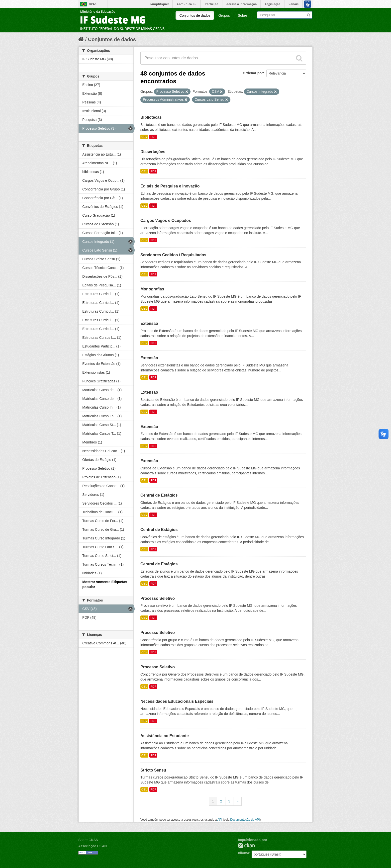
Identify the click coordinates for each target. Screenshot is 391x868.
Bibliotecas (151, 117)
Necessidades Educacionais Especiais (177, 701)
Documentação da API (245, 820)
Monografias (152, 289)
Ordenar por (253, 73)
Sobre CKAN (88, 840)
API (220, 820)
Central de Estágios (159, 495)
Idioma (244, 853)
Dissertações (153, 152)
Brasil (94, 4)
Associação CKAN (93, 846)
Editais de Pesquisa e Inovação (170, 186)
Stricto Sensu (153, 770)
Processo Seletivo (158, 598)
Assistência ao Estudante (165, 736)
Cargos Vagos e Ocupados (166, 220)
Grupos (224, 15)
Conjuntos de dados (195, 15)
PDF (153, 137)
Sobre (243, 15)
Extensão (149, 323)
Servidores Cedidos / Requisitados (173, 255)
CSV (144, 137)
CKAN (246, 845)
